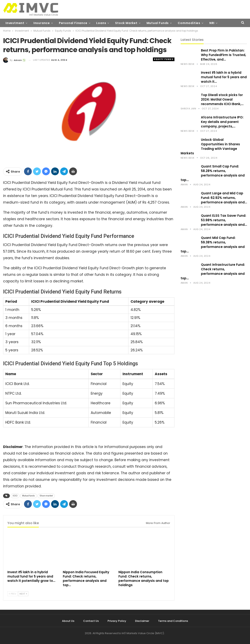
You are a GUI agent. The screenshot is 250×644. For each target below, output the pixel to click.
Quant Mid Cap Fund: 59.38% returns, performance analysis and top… (213, 245)
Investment (15, 23)
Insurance (42, 23)
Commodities (189, 23)
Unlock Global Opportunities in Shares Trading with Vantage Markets (210, 146)
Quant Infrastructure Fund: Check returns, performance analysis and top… (213, 271)
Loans (101, 23)
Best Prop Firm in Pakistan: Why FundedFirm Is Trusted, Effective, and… (224, 55)
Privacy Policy (117, 621)
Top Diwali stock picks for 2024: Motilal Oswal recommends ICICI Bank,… (222, 99)
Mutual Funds (158, 23)
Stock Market (126, 23)
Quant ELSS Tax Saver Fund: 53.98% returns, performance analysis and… (224, 220)
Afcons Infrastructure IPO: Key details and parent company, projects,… (222, 122)
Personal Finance (73, 23)
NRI (212, 23)
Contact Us (91, 621)
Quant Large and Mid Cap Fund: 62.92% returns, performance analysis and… (224, 198)
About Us (68, 621)
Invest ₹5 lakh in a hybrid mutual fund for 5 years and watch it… (224, 77)
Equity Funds (164, 59)
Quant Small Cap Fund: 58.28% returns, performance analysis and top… (213, 173)
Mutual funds (29, 496)
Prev (12, 594)
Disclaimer (142, 621)
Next (23, 594)
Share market (46, 496)
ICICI (15, 496)
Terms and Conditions (173, 621)
